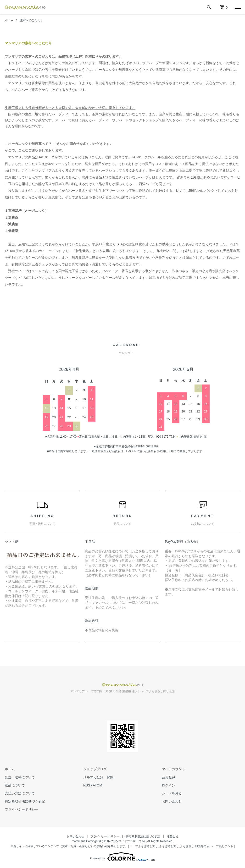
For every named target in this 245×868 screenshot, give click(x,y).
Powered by (122, 857)
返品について (15, 785)
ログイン (168, 785)
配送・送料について (20, 777)
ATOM (97, 785)
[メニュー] (238, 7)
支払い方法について (20, 793)
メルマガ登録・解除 (98, 777)
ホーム (9, 20)
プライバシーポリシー (22, 809)
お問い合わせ (172, 801)
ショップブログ (95, 769)
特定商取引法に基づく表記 (25, 801)
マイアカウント (173, 769)
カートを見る (172, 793)
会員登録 (168, 777)
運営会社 (173, 836)
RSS (87, 785)
